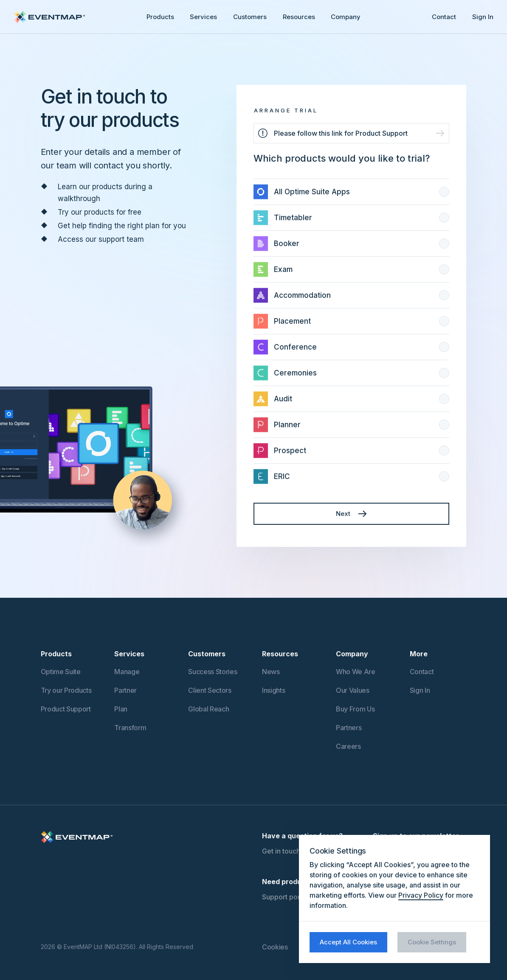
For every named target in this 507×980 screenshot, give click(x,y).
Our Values (353, 690)
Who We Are (356, 672)
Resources (299, 17)
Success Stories (213, 672)
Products (160, 17)
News (271, 672)
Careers (348, 746)
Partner (125, 690)
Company (346, 17)
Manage (127, 672)
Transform (130, 728)
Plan (121, 709)
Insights (273, 690)
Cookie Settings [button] (432, 942)
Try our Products (66, 690)
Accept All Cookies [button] (348, 942)
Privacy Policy (421, 895)
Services (203, 17)
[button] (160, 17)
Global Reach (208, 709)
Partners (349, 728)
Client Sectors (210, 690)
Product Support (66, 709)
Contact (444, 17)
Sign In (483, 17)
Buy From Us (355, 709)
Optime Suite (61, 672)
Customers (250, 17)
